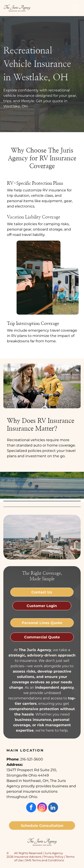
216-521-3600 (32, 759)
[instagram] (42, 808)
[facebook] (31, 808)
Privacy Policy (53, 857)
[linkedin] (53, 808)
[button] (75, 8)
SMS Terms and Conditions (44, 860)
